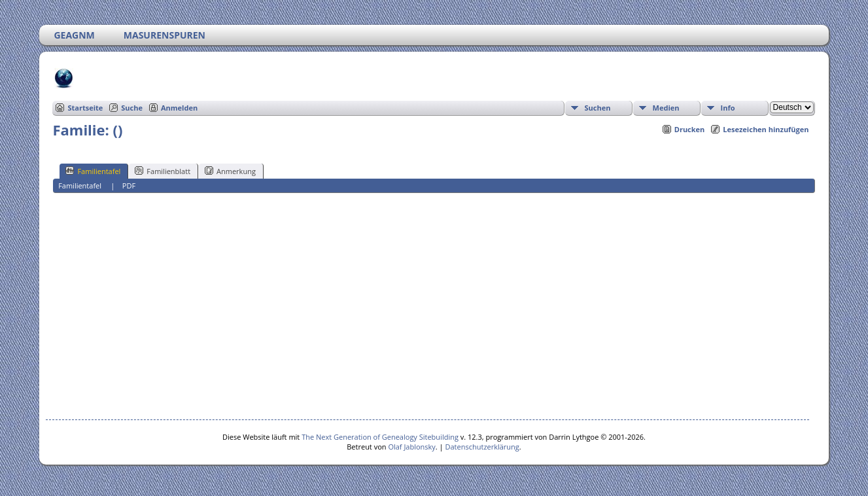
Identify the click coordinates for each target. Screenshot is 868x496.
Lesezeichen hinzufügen (766, 129)
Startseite (85, 108)
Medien (666, 108)
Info (728, 108)
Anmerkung (230, 171)
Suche (132, 108)
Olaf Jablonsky (411, 447)
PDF (129, 186)
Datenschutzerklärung (482, 447)
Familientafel (93, 171)
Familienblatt (163, 171)
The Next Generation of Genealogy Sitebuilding (380, 437)
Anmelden (179, 108)
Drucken (690, 129)
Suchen (598, 108)
